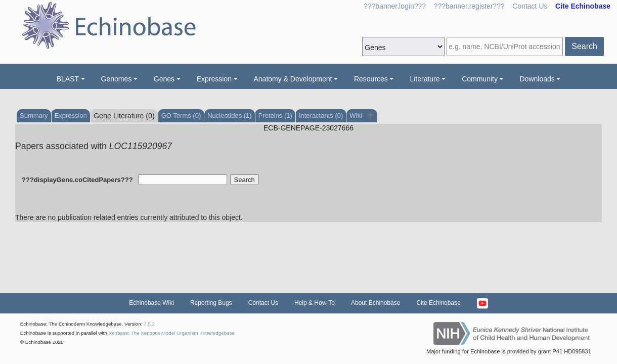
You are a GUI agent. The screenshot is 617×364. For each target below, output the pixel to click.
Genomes (117, 79)
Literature (425, 79)
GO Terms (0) (181, 116)
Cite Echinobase (438, 303)
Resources (371, 79)
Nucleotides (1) (229, 116)
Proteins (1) (275, 116)
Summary (34, 116)
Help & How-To (315, 303)
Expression (214, 79)
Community (480, 79)
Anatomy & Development (293, 79)
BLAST (68, 79)
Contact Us (530, 6)
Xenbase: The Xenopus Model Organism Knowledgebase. (172, 333)
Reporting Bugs (211, 303)
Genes (164, 79)
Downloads (537, 79)
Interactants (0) (321, 116)
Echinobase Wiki (151, 303)
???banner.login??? (395, 6)
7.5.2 (149, 324)
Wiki (357, 116)
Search (584, 46)
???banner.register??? (469, 6)
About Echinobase (376, 303)
